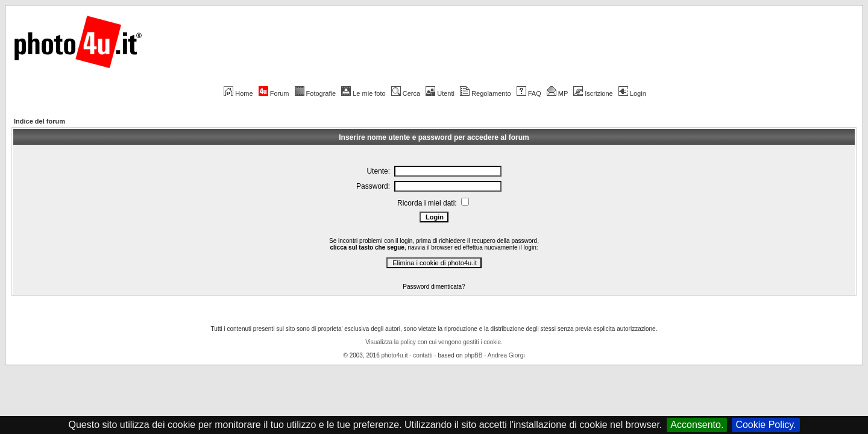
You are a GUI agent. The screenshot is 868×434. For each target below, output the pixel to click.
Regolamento (485, 93)
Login (632, 93)
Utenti (440, 93)
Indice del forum (39, 121)
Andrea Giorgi (506, 355)
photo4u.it (395, 355)
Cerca (406, 93)
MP (557, 93)
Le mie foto (363, 93)
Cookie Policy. (766, 425)
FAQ (529, 93)
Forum (274, 93)
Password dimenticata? (434, 287)
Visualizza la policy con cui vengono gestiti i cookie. (434, 342)
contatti (423, 355)
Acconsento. (697, 425)
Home (238, 93)
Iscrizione (593, 93)
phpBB (473, 355)
